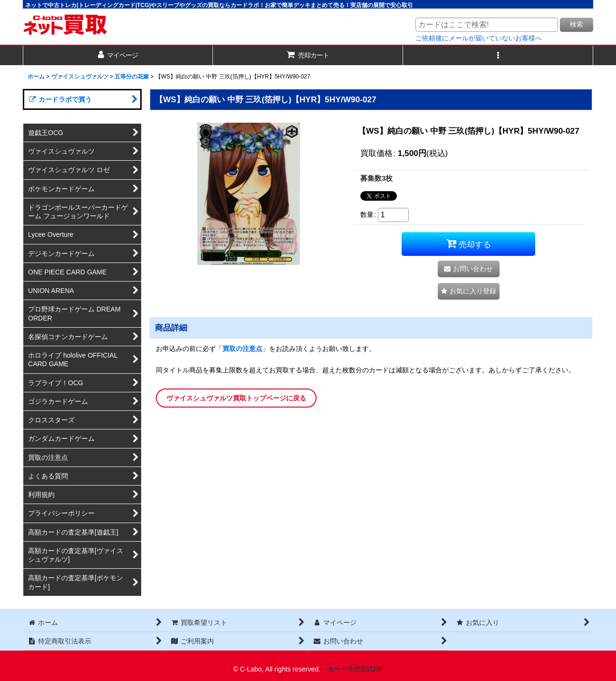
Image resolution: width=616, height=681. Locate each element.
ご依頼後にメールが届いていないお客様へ (479, 38)
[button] (498, 55)
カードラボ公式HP (355, 669)
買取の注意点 (242, 349)
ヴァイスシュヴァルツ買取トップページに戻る (236, 398)
